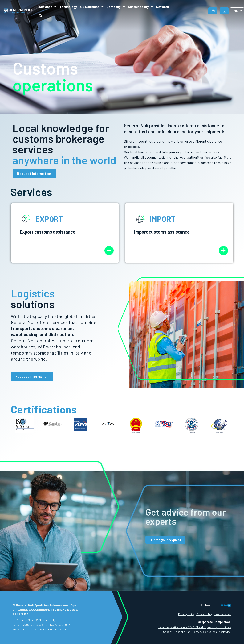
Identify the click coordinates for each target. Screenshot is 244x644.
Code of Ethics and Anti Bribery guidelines (186, 632)
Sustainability (140, 7)
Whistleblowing (222, 632)
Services (48, 7)
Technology (68, 7)
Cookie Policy (203, 614)
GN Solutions (92, 7)
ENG (237, 11)
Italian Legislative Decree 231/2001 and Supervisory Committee (194, 627)
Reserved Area (222, 614)
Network (163, 7)
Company (116, 7)
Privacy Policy (183, 614)
